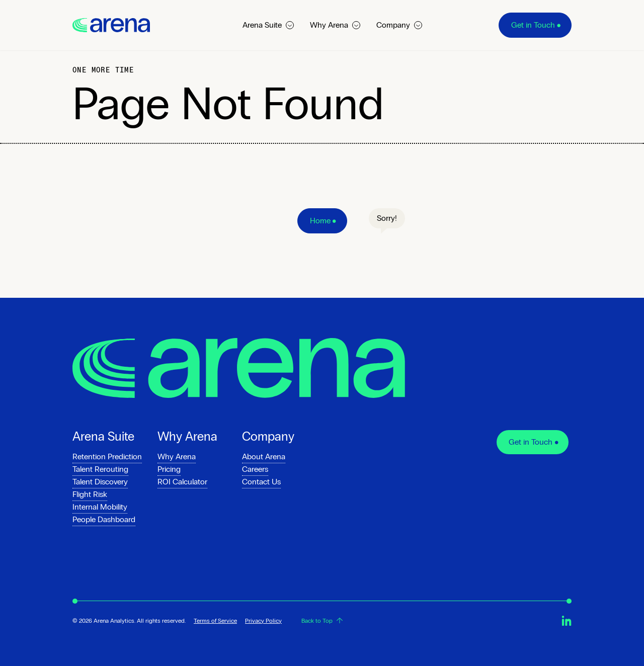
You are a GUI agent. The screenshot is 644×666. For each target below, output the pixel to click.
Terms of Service (215, 621)
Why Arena (335, 25)
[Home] (322, 221)
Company (399, 25)
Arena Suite (268, 25)
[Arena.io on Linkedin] (567, 621)
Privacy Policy (263, 621)
